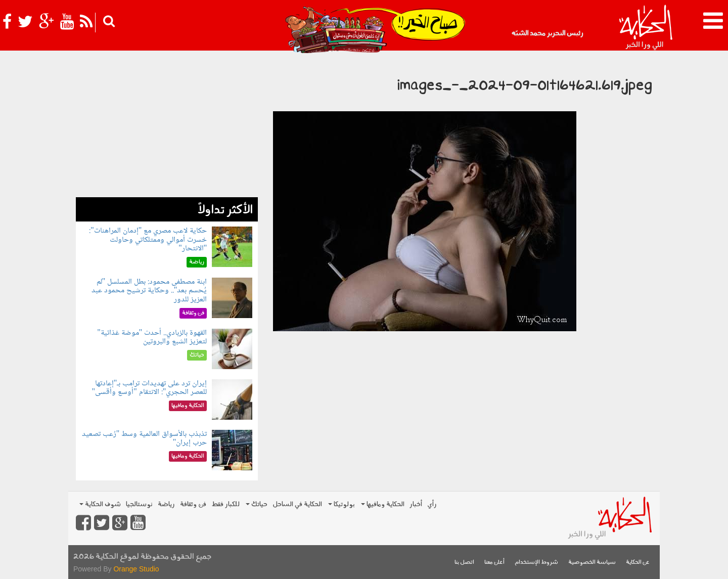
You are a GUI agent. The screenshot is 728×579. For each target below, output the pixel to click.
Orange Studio (136, 569)
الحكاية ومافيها (383, 504)
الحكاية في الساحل (297, 504)
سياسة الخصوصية (592, 563)
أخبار (416, 504)
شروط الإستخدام (536, 563)
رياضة (166, 504)
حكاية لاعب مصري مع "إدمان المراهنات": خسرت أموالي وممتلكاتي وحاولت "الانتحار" (148, 240)
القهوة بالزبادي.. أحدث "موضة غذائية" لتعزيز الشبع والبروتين (152, 338)
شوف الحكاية (100, 504)
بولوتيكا (342, 504)
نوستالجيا (139, 504)
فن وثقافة (193, 504)
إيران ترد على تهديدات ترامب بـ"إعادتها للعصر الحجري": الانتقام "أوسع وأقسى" (150, 388)
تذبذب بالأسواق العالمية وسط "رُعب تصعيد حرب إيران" (145, 439)
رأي (432, 504)
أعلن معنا (494, 563)
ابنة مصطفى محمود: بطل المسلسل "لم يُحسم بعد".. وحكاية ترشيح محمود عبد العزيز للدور (149, 291)
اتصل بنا (464, 563)
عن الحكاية (638, 563)
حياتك (257, 504)
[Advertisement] (167, 126)
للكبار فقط (225, 504)
